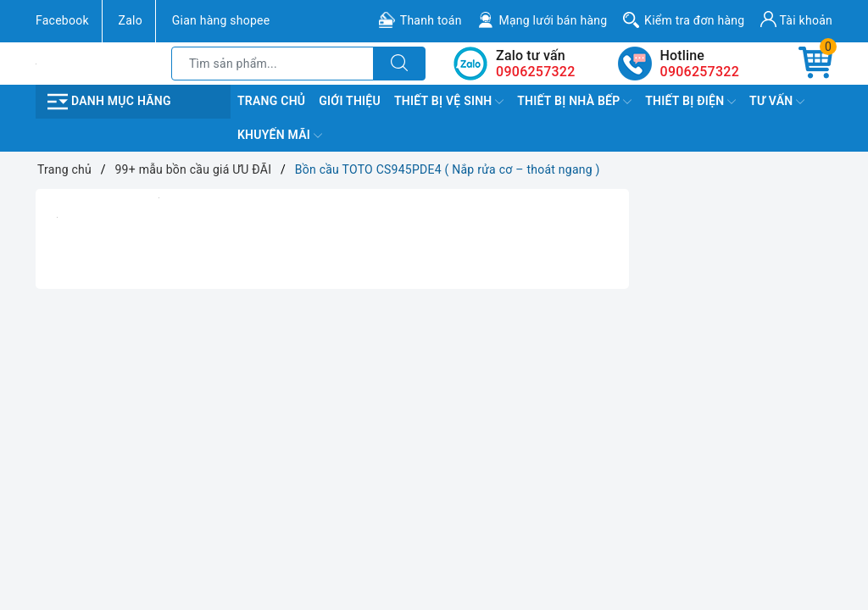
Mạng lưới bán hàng (553, 20)
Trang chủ (271, 101)
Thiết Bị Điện (690, 102)
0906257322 (700, 72)
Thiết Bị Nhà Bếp (574, 102)
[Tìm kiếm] (399, 64)
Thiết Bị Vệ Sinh (449, 102)
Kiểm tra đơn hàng (694, 20)
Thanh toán (431, 20)
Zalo (131, 20)
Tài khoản (796, 19)
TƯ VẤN (777, 102)
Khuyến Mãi (280, 136)
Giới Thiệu (350, 101)
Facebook (62, 20)
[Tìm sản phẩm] (273, 64)
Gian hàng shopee (221, 20)
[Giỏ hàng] (815, 64)
